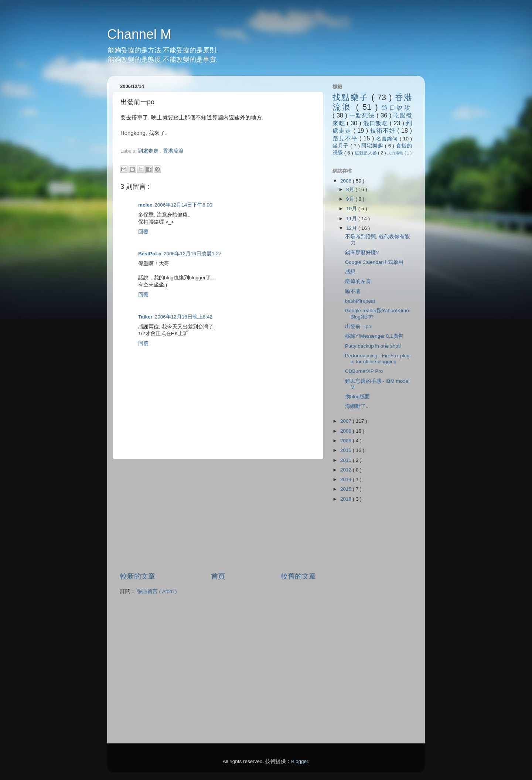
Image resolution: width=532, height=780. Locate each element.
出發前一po (358, 326)
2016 (347, 499)
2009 (347, 441)
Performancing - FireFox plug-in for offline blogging (378, 359)
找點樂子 (352, 97)
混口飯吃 (376, 123)
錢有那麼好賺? (362, 253)
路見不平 (346, 138)
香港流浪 (173, 151)
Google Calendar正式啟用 (374, 262)
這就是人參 (366, 153)
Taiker (145, 317)
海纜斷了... (357, 406)
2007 (347, 421)
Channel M (139, 34)
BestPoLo (150, 254)
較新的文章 (138, 576)
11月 (352, 219)
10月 (352, 209)
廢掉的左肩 (358, 281)
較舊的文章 (298, 576)
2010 (347, 450)
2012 (347, 470)
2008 (347, 431)
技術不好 (384, 130)
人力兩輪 (396, 153)
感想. (351, 272)
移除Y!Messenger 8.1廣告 (374, 336)
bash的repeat (360, 301)
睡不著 (353, 291)
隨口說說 (397, 108)
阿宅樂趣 (373, 146)
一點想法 (363, 115)
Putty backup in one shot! (373, 346)
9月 (351, 199)
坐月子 (342, 146)
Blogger (300, 761)
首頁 (218, 576)
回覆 (143, 232)
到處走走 (149, 151)
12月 (352, 228)
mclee (145, 205)
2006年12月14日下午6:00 (183, 205)
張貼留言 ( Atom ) (157, 591)
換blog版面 (358, 397)
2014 (347, 479)
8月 (351, 189)
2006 (347, 181)
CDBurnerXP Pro (364, 371)
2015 (347, 489)
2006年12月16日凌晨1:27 (192, 254)
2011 (347, 460)
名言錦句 (388, 139)
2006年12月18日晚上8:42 (184, 317)
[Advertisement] (207, 158)
